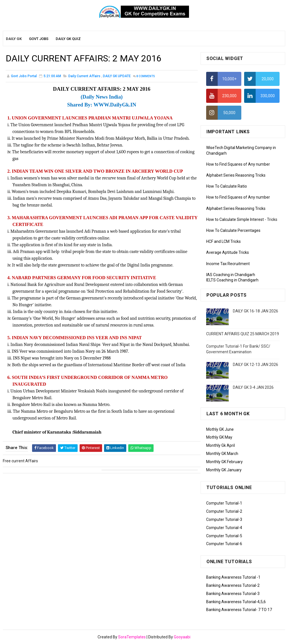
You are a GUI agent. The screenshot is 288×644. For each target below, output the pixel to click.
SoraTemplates (132, 637)
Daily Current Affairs (84, 76)
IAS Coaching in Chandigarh (231, 275)
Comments (146, 76)
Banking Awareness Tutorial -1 (233, 577)
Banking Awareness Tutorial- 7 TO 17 (239, 610)
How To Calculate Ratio (227, 186)
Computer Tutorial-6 (224, 544)
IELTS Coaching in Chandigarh (232, 280)
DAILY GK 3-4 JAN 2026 (253, 387)
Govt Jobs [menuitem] (39, 39)
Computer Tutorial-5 (224, 536)
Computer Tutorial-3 (224, 519)
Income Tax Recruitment (228, 264)
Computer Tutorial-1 (224, 503)
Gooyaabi (182, 637)
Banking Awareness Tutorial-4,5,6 (236, 602)
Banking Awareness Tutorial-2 (233, 585)
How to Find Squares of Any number (238, 164)
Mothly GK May (219, 437)
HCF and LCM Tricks (223, 241)
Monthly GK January (224, 470)
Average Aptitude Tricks (228, 252)
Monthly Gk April (220, 445)
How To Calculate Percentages (233, 230)
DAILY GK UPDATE (117, 76)
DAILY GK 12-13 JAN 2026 (256, 365)
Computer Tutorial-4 (224, 528)
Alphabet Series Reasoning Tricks (236, 175)
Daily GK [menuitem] (14, 39)
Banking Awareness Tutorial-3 (233, 594)
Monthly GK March (222, 454)
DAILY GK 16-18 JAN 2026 (256, 311)
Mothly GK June (220, 429)
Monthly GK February (224, 462)
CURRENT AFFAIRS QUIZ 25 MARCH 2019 (243, 334)
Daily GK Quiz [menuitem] (68, 39)
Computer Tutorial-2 (224, 511)
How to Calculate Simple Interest (235, 219)
